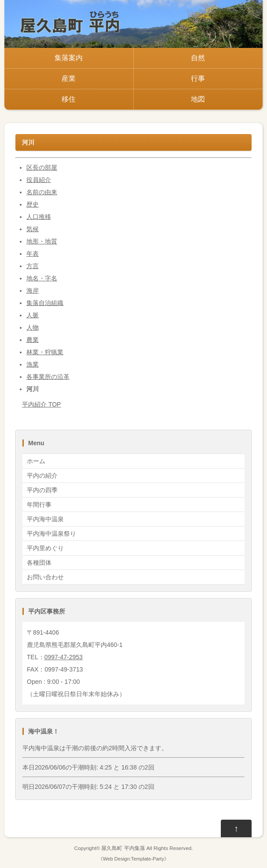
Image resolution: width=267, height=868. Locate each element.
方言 (33, 266)
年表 (33, 254)
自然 (198, 58)
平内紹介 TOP (41, 404)
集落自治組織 (45, 303)
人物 (33, 327)
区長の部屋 (42, 167)
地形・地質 (42, 241)
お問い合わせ (45, 577)
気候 (33, 229)
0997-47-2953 (64, 657)
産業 (69, 78)
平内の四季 (42, 490)
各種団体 (39, 563)
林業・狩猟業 (45, 352)
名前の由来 (42, 192)
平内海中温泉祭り (51, 534)
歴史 (33, 204)
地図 (198, 99)
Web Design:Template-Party (133, 859)
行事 (198, 78)
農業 (33, 340)
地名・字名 (42, 278)
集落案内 (69, 58)
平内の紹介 (42, 476)
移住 (69, 99)
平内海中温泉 (45, 519)
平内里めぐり (45, 548)
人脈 (33, 315)
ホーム (36, 461)
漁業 (33, 364)
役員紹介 (39, 180)
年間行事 (39, 505)
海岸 (33, 291)
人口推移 (39, 217)
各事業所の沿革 (48, 377)
